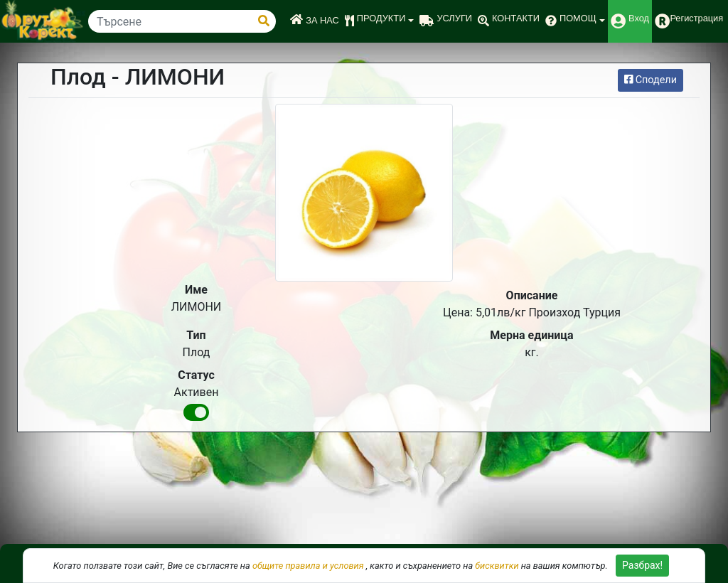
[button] (380, 21)
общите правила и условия (308, 566)
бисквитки (497, 566)
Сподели (651, 80)
